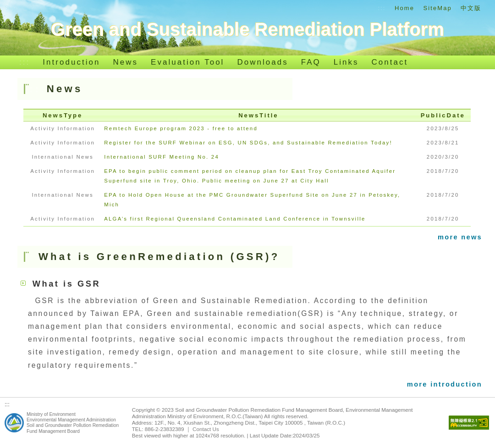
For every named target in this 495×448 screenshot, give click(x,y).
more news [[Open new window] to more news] (460, 237)
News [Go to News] (126, 62)
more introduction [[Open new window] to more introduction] (445, 384)
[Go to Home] (247, 29)
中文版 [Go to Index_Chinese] (471, 8)
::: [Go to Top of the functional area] (382, 8)
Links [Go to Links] (346, 62)
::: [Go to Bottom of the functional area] (7, 404)
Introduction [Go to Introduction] (71, 62)
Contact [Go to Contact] (390, 62)
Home (404, 8)
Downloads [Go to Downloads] (262, 62)
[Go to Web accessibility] (469, 423)
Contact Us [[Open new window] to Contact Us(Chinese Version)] (206, 429)
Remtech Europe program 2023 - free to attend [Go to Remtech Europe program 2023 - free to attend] (181, 128)
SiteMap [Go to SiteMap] (438, 8)
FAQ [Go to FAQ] (311, 62)
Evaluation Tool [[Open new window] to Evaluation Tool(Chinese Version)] (187, 62)
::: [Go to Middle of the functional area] (38, 89)
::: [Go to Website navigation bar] (25, 62)
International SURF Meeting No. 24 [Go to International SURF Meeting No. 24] (162, 157)
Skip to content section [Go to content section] (35, 8)
